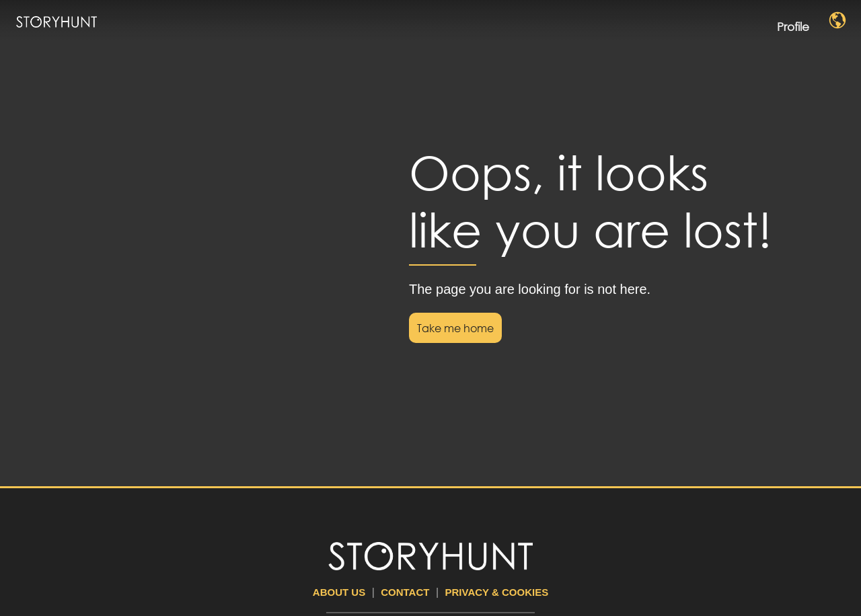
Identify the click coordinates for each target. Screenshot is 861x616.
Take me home (455, 328)
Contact (405, 592)
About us (339, 592)
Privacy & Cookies (497, 592)
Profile (804, 21)
